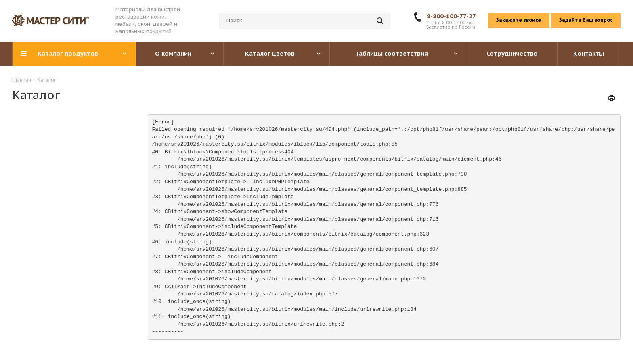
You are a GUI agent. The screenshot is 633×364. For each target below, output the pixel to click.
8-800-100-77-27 (451, 16)
